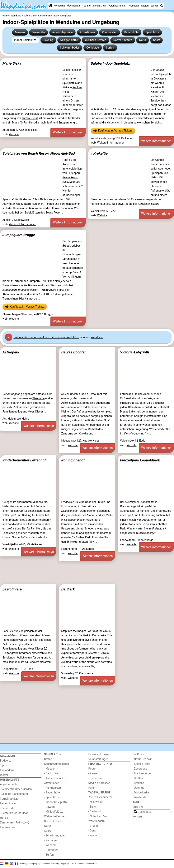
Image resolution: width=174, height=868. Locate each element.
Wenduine (59, 6)
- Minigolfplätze (54, 812)
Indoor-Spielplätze (25, 40)
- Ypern (93, 835)
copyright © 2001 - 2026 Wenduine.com (78, 864)
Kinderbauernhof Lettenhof (24, 460)
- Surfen (49, 855)
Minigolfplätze (69, 40)
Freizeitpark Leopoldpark (140, 460)
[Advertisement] (87, 572)
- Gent (92, 831)
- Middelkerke (141, 793)
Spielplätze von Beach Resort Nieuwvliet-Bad (39, 153)
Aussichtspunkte (62, 32)
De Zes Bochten (74, 352)
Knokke (83, 434)
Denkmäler (38, 32)
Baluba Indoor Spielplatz (110, 63)
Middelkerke (40, 502)
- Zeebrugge (140, 769)
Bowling (48, 40)
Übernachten (74, 6)
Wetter (155, 6)
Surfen (110, 48)
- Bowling (50, 807)
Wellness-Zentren (96, 40)
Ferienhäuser (8, 803)
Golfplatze (93, 48)
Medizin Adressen (99, 783)
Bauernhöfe (131, 32)
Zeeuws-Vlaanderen (101, 797)
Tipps (3, 765)
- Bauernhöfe (52, 793)
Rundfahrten (110, 32)
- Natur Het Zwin (98, 816)
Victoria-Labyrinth (135, 352)
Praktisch (134, 6)
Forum (92, 788)
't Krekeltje (99, 153)
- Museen (50, 769)
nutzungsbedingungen (30, 864)
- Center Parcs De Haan (14, 813)
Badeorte (6, 761)
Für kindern (7, 770)
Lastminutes (8, 827)
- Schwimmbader (54, 836)
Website (14, 134)
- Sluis (92, 807)
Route (92, 769)
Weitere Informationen (68, 132)
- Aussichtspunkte (55, 778)
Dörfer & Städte (123, 40)
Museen (20, 32)
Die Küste (138, 754)
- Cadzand (95, 812)
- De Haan (139, 778)
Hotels (4, 818)
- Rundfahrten (52, 788)
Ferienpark (72, 177)
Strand (87, 6)
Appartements (9, 784)
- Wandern (50, 845)
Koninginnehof (73, 460)
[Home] (50, 6)
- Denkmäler (51, 773)
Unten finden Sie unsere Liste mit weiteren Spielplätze (46, 337)
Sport (156, 40)
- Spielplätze (52, 797)
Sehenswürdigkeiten (56, 764)
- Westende (139, 797)
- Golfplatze (51, 850)
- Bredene (138, 783)
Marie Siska (12, 63)
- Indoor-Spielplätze (56, 802)
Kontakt (137, 817)
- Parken (93, 773)
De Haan (29, 640)
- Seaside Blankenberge (14, 794)
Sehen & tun (100, 6)
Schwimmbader (70, 48)
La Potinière (12, 589)
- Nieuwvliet (96, 802)
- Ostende (138, 788)
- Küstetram (96, 778)
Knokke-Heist (30, 118)
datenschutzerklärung (50, 864)
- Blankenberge (142, 773)
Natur (143, 40)
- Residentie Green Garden (16, 789)
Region (145, 6)
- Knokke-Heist (141, 764)
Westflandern (97, 821)
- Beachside (7, 808)
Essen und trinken (99, 754)
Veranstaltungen (117, 6)
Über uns (138, 807)
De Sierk (68, 589)
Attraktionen (87, 32)
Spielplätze (152, 32)
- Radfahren (51, 840)
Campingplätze (9, 799)
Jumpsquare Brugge (19, 235)
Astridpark (11, 352)
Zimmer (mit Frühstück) (14, 823)
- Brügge (94, 826)
